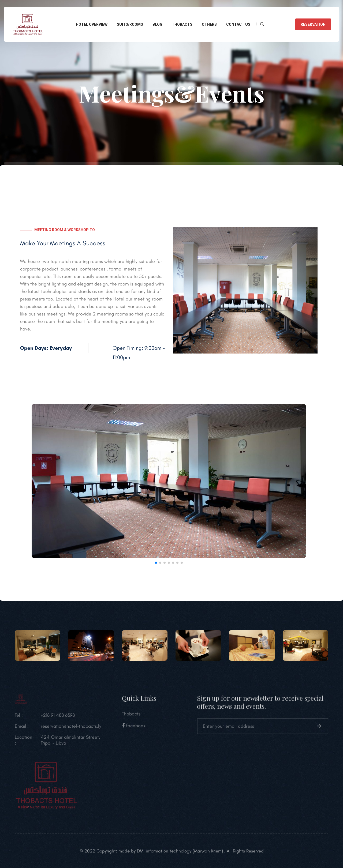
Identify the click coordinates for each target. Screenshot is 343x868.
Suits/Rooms (130, 24)
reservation (313, 24)
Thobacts (182, 24)
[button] (22, 482)
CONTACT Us (238, 24)
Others (209, 24)
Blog (157, 24)
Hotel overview (92, 24)
